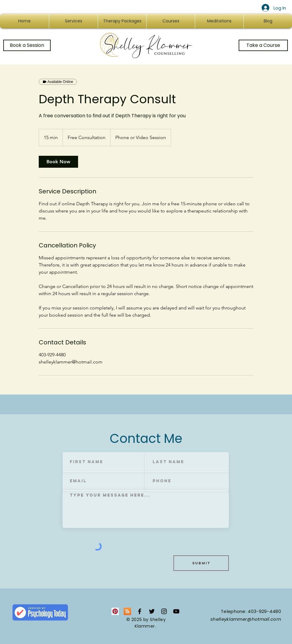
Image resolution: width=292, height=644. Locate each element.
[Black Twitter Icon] (152, 611)
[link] (58, 162)
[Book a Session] (27, 45)
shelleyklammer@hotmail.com (246, 619)
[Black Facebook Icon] (140, 611)
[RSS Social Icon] (127, 611)
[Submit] (201, 563)
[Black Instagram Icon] (164, 611)
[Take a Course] (263, 45)
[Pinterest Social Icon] (115, 611)
